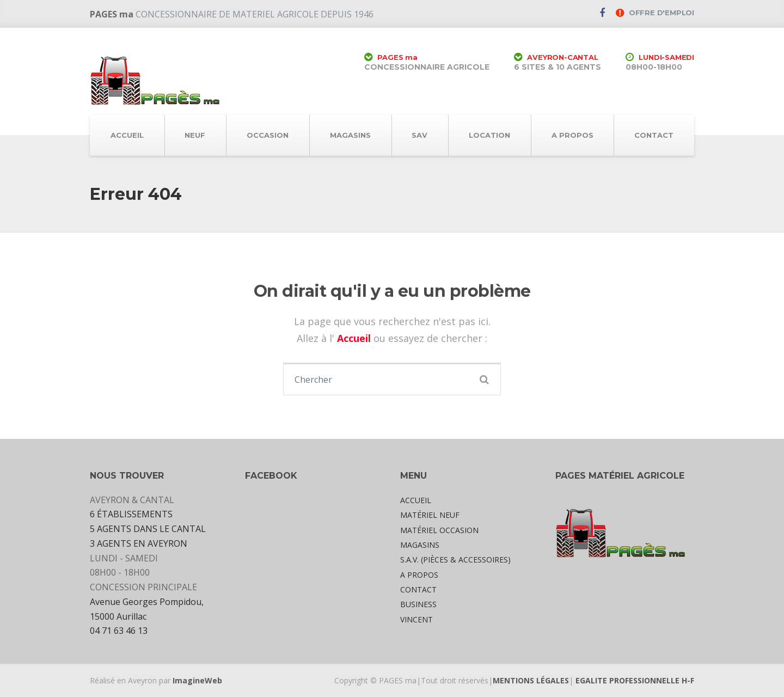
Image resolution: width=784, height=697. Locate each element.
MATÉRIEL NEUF (430, 515)
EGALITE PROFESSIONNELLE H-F (635, 680)
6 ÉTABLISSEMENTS (131, 514)
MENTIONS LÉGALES (531, 680)
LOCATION (489, 135)
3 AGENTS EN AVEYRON (139, 543)
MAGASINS (350, 135)
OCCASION (268, 135)
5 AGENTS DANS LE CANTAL (148, 529)
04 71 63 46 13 (119, 631)
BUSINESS (418, 604)
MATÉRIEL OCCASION (439, 530)
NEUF (195, 135)
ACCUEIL (127, 135)
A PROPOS (572, 135)
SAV (419, 135)
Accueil (355, 338)
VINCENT (416, 619)
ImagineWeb (197, 680)
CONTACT (654, 135)
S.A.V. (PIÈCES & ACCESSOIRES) (455, 560)
